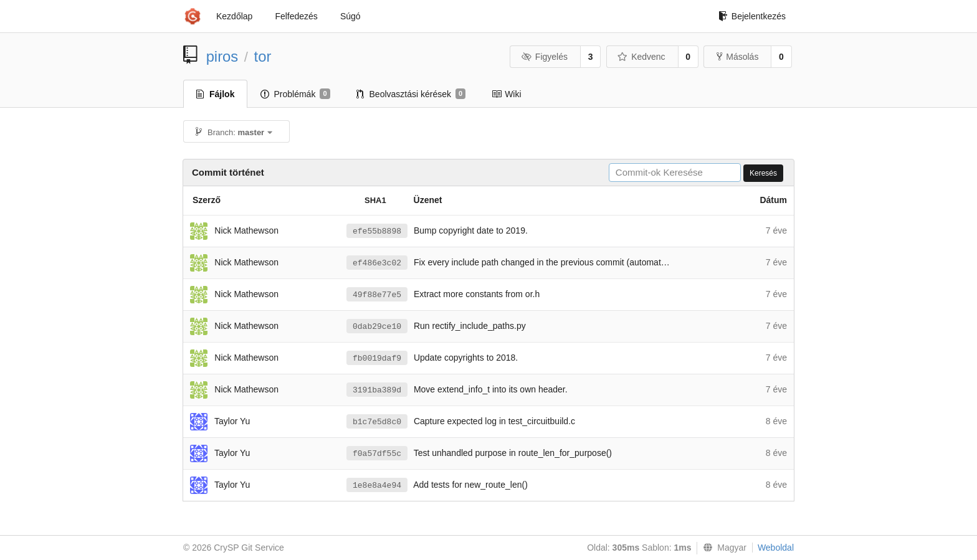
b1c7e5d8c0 (377, 422)
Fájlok (215, 94)
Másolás (737, 57)
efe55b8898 (377, 231)
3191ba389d (377, 390)
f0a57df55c (377, 454)
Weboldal (776, 548)
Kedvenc (641, 57)
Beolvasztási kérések (411, 94)
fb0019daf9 (377, 358)
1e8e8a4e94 (377, 486)
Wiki (506, 94)
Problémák (295, 94)
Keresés (763, 173)
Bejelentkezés (752, 16)
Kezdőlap (234, 16)
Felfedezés (296, 16)
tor (263, 56)
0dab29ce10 (377, 327)
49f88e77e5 (377, 295)
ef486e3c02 (377, 263)
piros (222, 56)
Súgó (350, 16)
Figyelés (544, 57)
